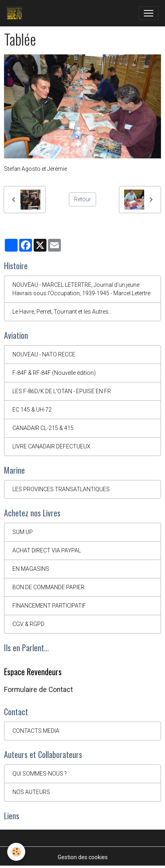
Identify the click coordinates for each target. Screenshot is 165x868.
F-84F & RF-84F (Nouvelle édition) (54, 373)
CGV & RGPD (28, 624)
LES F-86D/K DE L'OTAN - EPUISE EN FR (62, 391)
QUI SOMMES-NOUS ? (40, 774)
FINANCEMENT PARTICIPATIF (49, 606)
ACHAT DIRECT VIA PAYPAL (47, 550)
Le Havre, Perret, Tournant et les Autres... (62, 312)
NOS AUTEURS (31, 792)
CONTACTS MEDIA (36, 731)
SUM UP (23, 532)
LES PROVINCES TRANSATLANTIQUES (61, 489)
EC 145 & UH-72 (32, 410)
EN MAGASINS (31, 569)
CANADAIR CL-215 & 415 (43, 428)
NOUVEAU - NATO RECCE (44, 354)
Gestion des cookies (83, 857)
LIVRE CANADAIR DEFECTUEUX (51, 446)
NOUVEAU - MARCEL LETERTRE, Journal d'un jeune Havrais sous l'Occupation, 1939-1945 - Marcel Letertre (81, 289)
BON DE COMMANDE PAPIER (48, 587)
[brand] (16, 13)
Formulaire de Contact (38, 690)
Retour (82, 199)
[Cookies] (16, 852)
